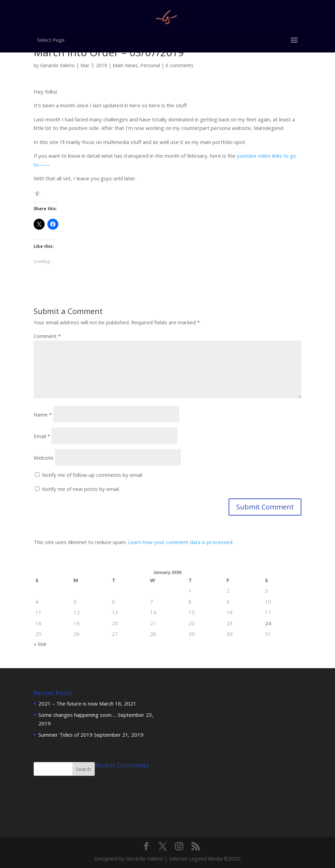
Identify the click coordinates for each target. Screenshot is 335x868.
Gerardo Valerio (57, 65)
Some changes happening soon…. (77, 715)
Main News (125, 65)
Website (44, 458)
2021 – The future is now (68, 703)
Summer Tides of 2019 (66, 735)
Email (42, 436)
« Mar (40, 644)
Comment (47, 336)
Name (43, 414)
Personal (150, 65)
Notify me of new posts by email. (81, 489)
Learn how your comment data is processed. (181, 542)
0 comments (180, 65)
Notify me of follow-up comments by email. (93, 475)
